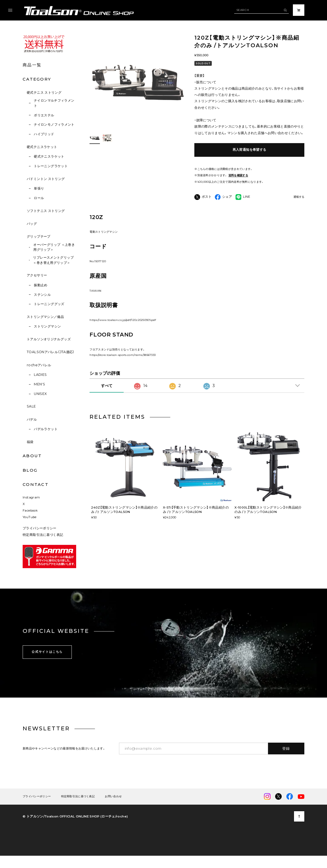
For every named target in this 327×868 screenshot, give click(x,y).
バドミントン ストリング (46, 179)
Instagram (31, 508)
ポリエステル (44, 115)
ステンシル (42, 295)
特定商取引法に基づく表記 (43, 546)
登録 (286, 759)
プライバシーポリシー (40, 539)
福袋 (30, 442)
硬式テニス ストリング (44, 92)
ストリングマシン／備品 (45, 317)
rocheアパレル (39, 365)
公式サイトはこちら (47, 662)
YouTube (29, 528)
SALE (31, 406)
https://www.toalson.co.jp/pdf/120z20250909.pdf (123, 330)
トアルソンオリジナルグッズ (49, 339)
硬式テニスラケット (42, 147)
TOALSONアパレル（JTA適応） (51, 352)
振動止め (41, 285)
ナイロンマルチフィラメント (54, 103)
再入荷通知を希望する (249, 150)
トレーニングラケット (51, 166)
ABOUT (32, 456)
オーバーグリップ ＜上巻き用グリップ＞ (54, 247)
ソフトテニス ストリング (46, 211)
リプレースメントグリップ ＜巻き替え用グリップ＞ (53, 260)
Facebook (30, 521)
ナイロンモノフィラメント (54, 124)
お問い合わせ (113, 807)
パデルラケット (46, 429)
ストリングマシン (47, 326)
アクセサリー (37, 275)
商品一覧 (32, 65)
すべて (107, 397)
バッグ (32, 224)
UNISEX (40, 394)
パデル (32, 419)
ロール (39, 198)
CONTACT (36, 485)
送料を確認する (238, 175)
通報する (299, 197)
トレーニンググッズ (49, 304)
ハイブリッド (44, 134)
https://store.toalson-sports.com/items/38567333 (123, 365)
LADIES (40, 375)
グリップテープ (39, 236)
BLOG (30, 470)
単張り (39, 188)
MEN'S (39, 384)
